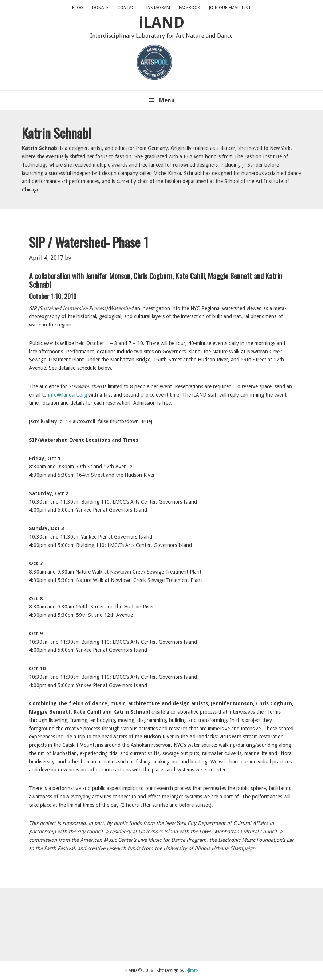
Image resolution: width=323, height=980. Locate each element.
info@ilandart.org (68, 395)
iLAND (161, 22)
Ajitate (192, 971)
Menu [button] (167, 100)
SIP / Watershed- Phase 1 (89, 242)
